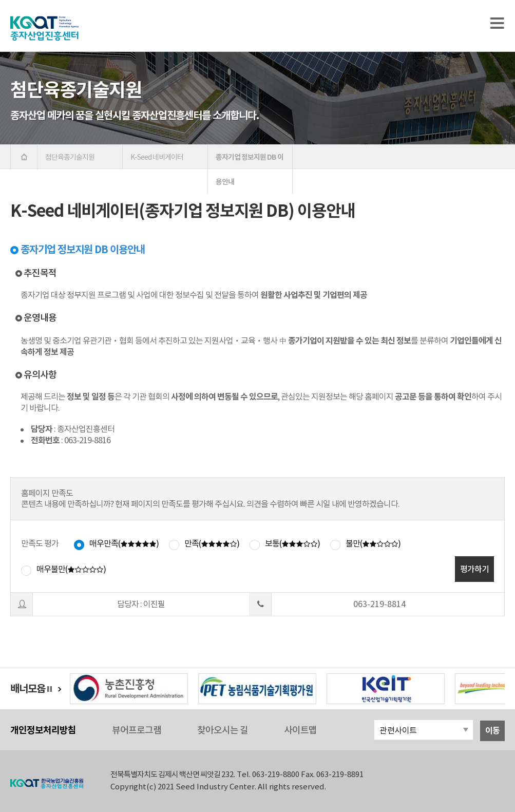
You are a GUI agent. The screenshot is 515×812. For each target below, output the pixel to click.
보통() (292, 543)
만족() (212, 543)
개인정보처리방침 (43, 730)
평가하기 (474, 569)
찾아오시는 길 (223, 730)
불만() (373, 543)
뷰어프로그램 (137, 730)
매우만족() (124, 543)
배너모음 (28, 689)
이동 (492, 731)
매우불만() (71, 569)
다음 (60, 689)
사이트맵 (300, 730)
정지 (52, 689)
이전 (39, 689)
